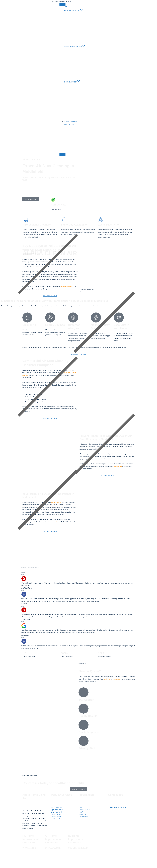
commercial (117, 679)
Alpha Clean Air (57, 502)
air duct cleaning (53, 522)
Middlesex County (68, 286)
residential (107, 679)
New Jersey (118, 466)
